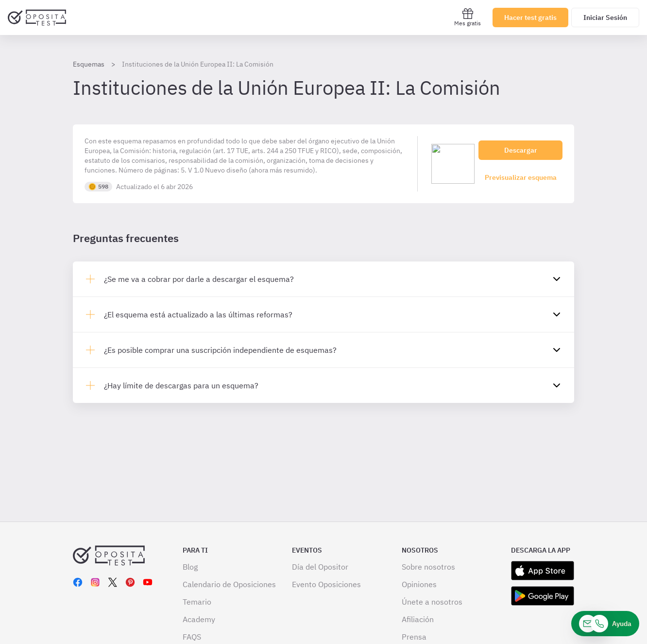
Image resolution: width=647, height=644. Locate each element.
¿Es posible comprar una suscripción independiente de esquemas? (220, 350)
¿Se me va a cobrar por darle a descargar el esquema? (199, 279)
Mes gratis (468, 17)
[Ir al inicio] (37, 17)
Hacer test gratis (530, 17)
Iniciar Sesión (605, 17)
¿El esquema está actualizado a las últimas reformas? (198, 314)
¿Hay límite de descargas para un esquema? (181, 385)
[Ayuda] (605, 624)
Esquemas (89, 64)
